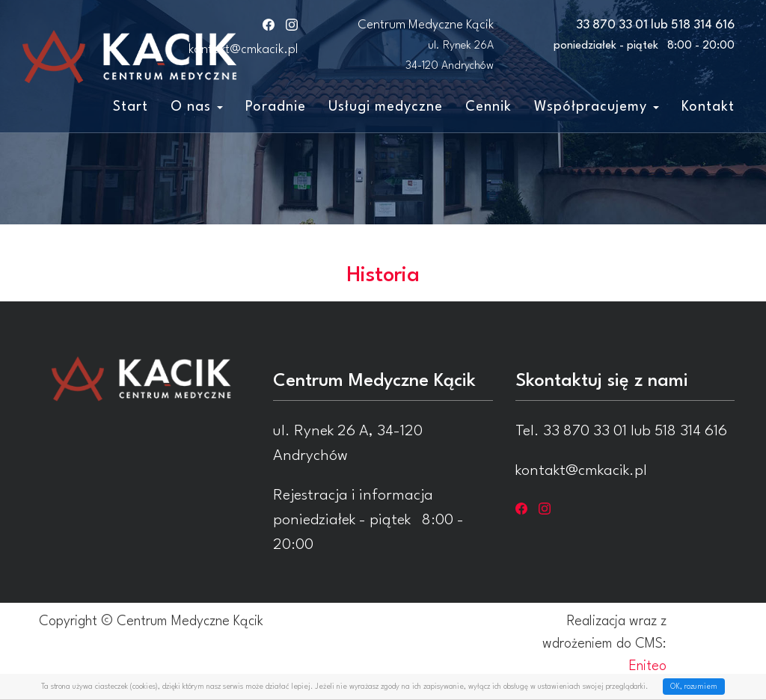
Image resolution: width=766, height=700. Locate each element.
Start (131, 107)
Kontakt (708, 107)
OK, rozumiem (694, 687)
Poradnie (276, 107)
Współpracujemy (597, 107)
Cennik (488, 107)
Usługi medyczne (386, 107)
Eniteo (648, 666)
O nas (197, 107)
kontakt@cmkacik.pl (243, 50)
